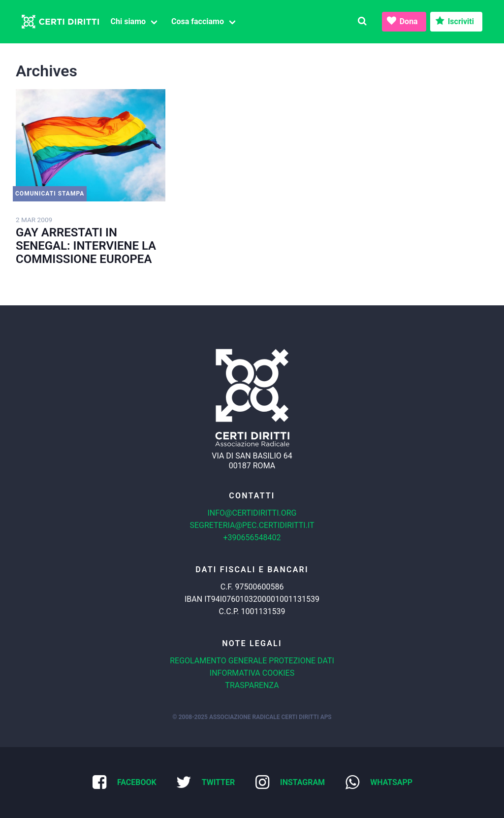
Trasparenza (252, 685)
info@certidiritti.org (252, 513)
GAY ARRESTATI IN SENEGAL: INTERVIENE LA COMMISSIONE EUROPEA (86, 246)
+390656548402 (252, 538)
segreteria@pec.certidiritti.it (252, 525)
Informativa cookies (252, 673)
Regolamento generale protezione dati (252, 661)
